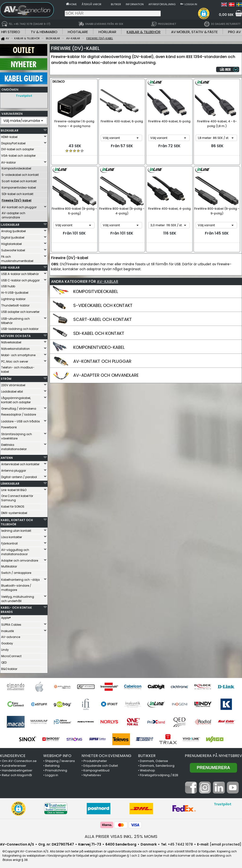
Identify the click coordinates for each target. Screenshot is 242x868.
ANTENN (7, 457)
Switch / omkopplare (16, 572)
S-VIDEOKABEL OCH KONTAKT (103, 305)
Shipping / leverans (60, 760)
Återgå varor (91, 4)
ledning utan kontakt (16, 529)
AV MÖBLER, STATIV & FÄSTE (194, 32)
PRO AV (234, 32)
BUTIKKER (147, 755)
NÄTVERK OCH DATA (16, 335)
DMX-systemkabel (14, 512)
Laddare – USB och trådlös (21, 420)
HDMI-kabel (9, 136)
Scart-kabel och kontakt (19, 180)
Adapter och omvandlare (20, 559)
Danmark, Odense (154, 760)
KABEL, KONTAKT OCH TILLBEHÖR (17, 521)
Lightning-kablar (13, 298)
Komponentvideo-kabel (19, 186)
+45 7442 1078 (180, 843)
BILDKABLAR (10, 129)
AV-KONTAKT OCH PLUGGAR (102, 361)
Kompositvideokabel (16, 167)
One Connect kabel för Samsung (17, 497)
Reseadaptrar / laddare (19, 413)
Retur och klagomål (17, 774)
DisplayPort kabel (13, 142)
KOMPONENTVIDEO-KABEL (99, 347)
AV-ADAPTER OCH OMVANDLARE (106, 375)
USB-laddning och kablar (20, 328)
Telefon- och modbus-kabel (18, 368)
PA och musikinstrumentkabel (17, 258)
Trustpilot (24, 96)
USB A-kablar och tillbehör (20, 273)
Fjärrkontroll (9, 542)
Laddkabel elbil (12, 390)
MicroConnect (11, 655)
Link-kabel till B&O (14, 489)
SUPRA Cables (11, 623)
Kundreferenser (14, 764)
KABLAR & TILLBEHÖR (144, 32)
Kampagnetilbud (96, 769)
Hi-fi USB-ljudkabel (15, 291)
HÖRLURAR (107, 32)
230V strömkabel (13, 384)
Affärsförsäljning (162, 4)
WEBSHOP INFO (57, 755)
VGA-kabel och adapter (18, 154)
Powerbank (9, 426)
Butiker (116, 4)
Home (73, 4)
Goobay (7, 642)
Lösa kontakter (12, 536)
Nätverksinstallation (15, 348)
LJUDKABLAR (10, 224)
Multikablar (9, 565)
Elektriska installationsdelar (14, 446)
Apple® (6, 617)
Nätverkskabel (11, 341)
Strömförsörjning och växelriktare (17, 435)
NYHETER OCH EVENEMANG (106, 755)
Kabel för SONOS (13, 505)
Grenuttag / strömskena (19, 407)
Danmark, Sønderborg (157, 764)
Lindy (5, 649)
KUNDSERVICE (13, 755)
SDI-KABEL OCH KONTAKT (99, 333)
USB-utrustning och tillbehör (15, 320)
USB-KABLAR (10, 266)
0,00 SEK (226, 15)
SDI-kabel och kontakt (17, 193)
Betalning (52, 764)
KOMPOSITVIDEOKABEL (96, 291)
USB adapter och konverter (20, 311)
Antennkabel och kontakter (20, 463)
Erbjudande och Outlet (101, 764)
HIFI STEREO (11, 32)
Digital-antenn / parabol (19, 476)
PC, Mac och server (15, 360)
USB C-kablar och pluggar (20, 279)
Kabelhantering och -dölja (20, 578)
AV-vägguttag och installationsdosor (15, 551)
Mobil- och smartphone (18, 354)
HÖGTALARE (78, 32)
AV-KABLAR (108, 281)
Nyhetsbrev (92, 774)
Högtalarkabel (11, 243)
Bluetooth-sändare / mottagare (16, 587)
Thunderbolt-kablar (15, 304)
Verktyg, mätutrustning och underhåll (18, 598)
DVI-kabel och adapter (18, 148)
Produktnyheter (95, 760)
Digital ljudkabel (13, 236)
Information (135, 4)
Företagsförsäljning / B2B (159, 774)
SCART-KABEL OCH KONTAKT (103, 319)
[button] (204, 13)
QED (4, 661)
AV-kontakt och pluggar (19, 206)
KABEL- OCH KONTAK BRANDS (16, 609)
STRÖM (6, 378)
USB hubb (8, 285)
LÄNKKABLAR (10, 482)
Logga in (191, 4)
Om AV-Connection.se (19, 760)
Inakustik (8, 630)
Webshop (147, 769)
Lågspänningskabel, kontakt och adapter (16, 399)
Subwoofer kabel (13, 249)
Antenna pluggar (14, 469)
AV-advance (11, 636)
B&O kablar (9, 668)
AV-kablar (9, 161)
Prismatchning (56, 769)
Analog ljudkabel (13, 230)
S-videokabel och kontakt (20, 174)
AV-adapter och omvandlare (13, 214)
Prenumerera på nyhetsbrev (213, 755)
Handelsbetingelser (17, 769)
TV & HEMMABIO (44, 32)
